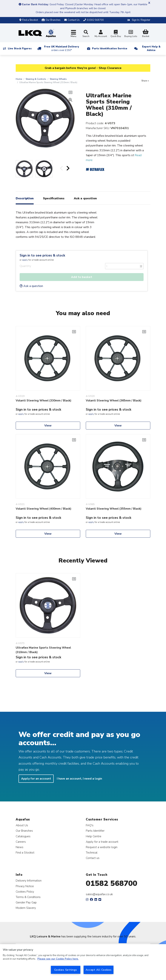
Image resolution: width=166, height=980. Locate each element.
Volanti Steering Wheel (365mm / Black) (114, 401)
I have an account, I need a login (79, 779)
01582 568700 (112, 883)
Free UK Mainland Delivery (62, 48)
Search (86, 34)
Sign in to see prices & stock (42, 255)
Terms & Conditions (28, 897)
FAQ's (90, 825)
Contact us (93, 858)
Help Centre (94, 836)
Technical (92, 853)
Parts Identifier (95, 831)
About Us (22, 825)
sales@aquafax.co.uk (99, 894)
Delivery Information (29, 881)
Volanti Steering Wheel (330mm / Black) (43, 401)
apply (25, 260)
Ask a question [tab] (85, 198)
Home (19, 79)
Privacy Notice (25, 886)
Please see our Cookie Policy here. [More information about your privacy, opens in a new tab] (58, 959)
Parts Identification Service (110, 49)
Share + (145, 81)
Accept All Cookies (99, 970)
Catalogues (23, 836)
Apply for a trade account (102, 842)
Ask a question (31, 286)
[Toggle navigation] (73, 34)
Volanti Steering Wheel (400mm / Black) (43, 509)
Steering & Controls (36, 79)
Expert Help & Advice (151, 48)
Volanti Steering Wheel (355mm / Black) (114, 509)
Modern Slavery (26, 908)
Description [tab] (25, 198)
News (20, 847)
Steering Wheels (58, 79)
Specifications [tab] (54, 198)
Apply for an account (36, 779)
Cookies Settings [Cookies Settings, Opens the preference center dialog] (66, 970)
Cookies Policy (25, 892)
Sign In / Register (141, 20)
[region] (83, 962)
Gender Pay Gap (26, 902)
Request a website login (102, 847)
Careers (21, 842)
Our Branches (51, 20)
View (48, 426)
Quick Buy (116, 34)
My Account (101, 34)
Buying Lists (131, 34)
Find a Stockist (29, 20)
